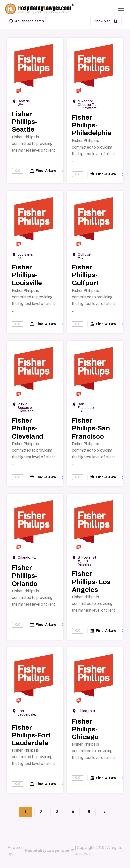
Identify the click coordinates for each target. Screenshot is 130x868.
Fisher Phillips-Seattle (25, 122)
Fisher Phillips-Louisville (27, 275)
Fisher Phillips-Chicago (85, 729)
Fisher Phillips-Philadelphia (92, 125)
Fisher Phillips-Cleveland (28, 428)
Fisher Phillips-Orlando (25, 575)
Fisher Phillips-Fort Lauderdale (31, 735)
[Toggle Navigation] (121, 9)
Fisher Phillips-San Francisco (91, 428)
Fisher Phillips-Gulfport (85, 275)
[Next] (105, 812)
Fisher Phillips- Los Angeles (91, 582)
